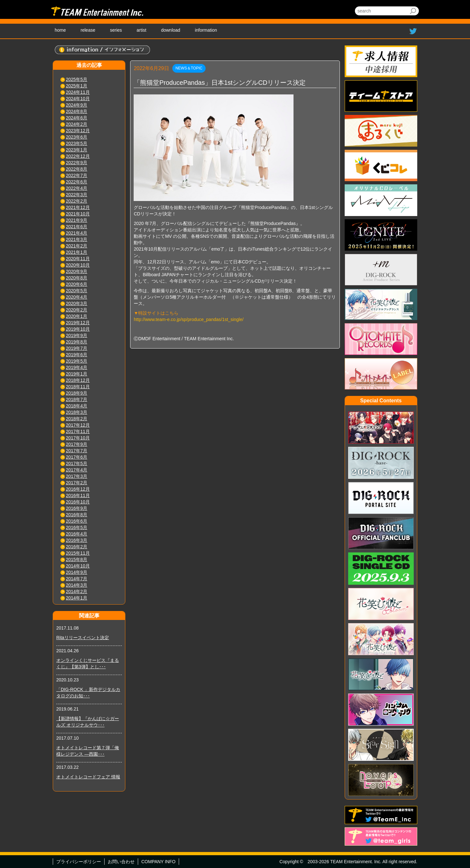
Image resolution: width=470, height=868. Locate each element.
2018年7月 (77, 399)
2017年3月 (77, 476)
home (60, 30)
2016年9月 (77, 508)
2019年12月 (78, 323)
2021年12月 (78, 207)
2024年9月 (77, 105)
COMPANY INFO (158, 862)
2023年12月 (78, 131)
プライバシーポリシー (79, 862)
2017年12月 (78, 425)
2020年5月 (77, 291)
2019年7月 (77, 348)
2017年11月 (78, 431)
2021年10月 (78, 214)
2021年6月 (77, 227)
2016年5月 (77, 527)
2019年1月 (77, 374)
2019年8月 (77, 342)
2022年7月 (77, 175)
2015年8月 (77, 559)
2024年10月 (78, 99)
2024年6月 (77, 118)
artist (141, 30)
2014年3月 (77, 585)
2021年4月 (77, 233)
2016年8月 (77, 515)
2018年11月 (78, 387)
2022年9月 (77, 163)
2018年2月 (77, 419)
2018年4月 (77, 406)
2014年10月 (78, 566)
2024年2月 (77, 124)
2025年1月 (77, 86)
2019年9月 (77, 335)
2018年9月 (77, 393)
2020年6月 (77, 284)
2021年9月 (77, 220)
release (88, 30)
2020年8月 (77, 278)
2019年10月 (78, 329)
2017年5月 (77, 463)
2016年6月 (77, 521)
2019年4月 (77, 367)
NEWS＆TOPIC (189, 68)
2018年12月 (78, 380)
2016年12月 (78, 489)
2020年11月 (78, 259)
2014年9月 (77, 572)
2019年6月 (77, 355)
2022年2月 (77, 201)
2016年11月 (78, 495)
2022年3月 (77, 195)
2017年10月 (78, 438)
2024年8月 (77, 111)
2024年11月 (78, 92)
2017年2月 (77, 483)
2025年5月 (77, 79)
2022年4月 (77, 188)
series (116, 30)
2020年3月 (77, 303)
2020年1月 (77, 316)
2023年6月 (77, 137)
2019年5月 (77, 361)
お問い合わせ (121, 862)
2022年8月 (77, 169)
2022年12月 (78, 156)
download (171, 30)
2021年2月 (77, 246)
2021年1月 (77, 252)
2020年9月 (77, 271)
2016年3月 (77, 540)
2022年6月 (77, 182)
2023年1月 (77, 150)
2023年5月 (77, 143)
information (206, 30)
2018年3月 (77, 412)
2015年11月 (78, 553)
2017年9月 (77, 444)
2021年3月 (77, 239)
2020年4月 (77, 297)
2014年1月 (77, 598)
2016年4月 (77, 534)
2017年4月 (77, 470)
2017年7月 (77, 451)
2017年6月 (77, 457)
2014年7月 (77, 579)
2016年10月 (78, 502)
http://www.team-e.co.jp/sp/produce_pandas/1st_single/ (188, 319)
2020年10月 (78, 265)
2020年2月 (77, 310)
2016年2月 (77, 547)
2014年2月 (77, 591)
